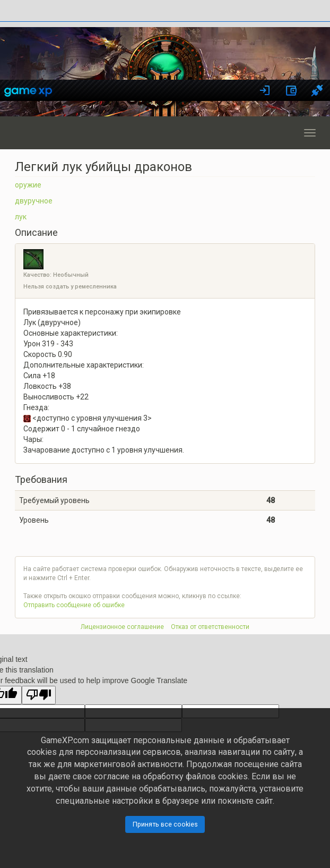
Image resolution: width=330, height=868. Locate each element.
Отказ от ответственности (210, 627)
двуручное (34, 201)
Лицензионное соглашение (122, 627)
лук (21, 217)
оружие (28, 185)
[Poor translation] (39, 695)
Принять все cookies (165, 824)
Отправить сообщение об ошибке (74, 605)
